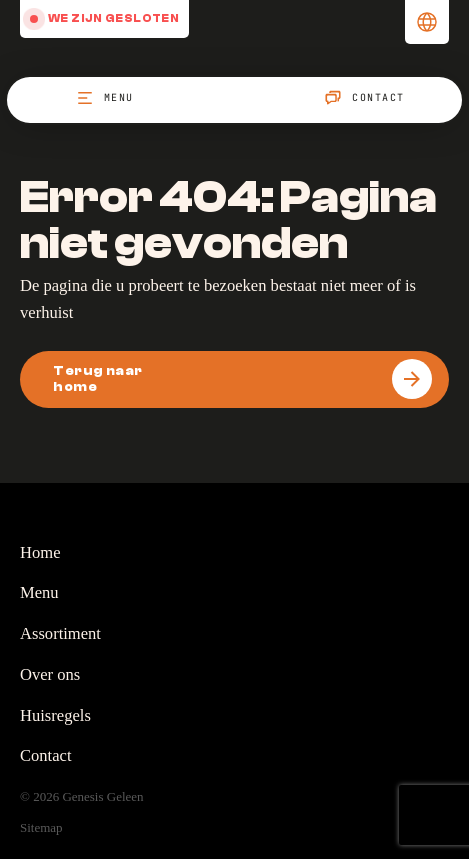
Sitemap (41, 827)
